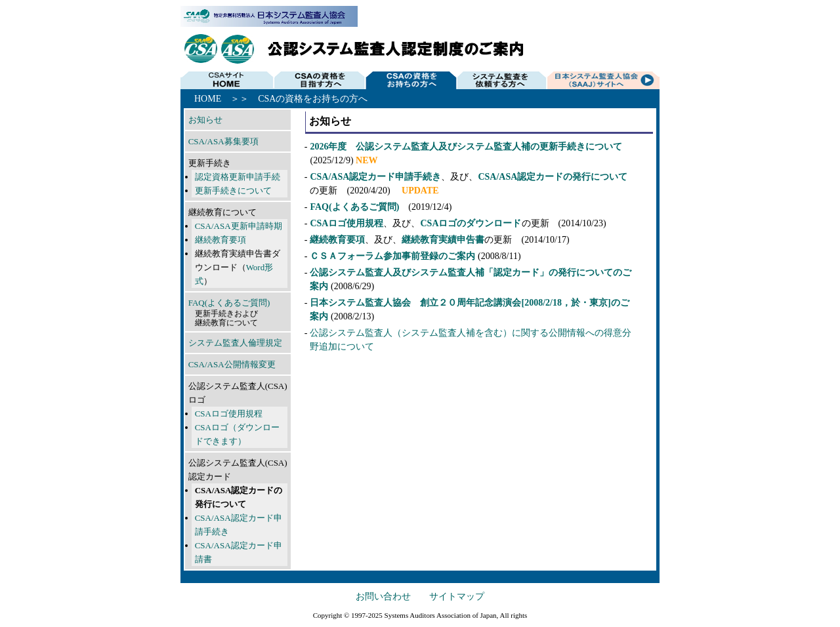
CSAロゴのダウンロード (471, 223)
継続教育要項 (220, 240)
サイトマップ (457, 597)
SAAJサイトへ (603, 79)
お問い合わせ (383, 597)
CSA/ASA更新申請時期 (239, 226)
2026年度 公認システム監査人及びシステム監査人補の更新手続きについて (466, 147)
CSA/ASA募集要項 (223, 141)
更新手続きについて (233, 191)
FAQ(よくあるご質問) (229, 303)
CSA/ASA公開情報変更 (232, 364)
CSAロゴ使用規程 (229, 414)
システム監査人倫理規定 (235, 343)
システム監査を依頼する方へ (504, 79)
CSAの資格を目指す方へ (319, 79)
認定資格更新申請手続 (238, 177)
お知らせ (205, 120)
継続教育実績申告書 (443, 240)
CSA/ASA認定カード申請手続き (375, 177)
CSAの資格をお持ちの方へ (411, 79)
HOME (226, 79)
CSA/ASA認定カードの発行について (553, 177)
